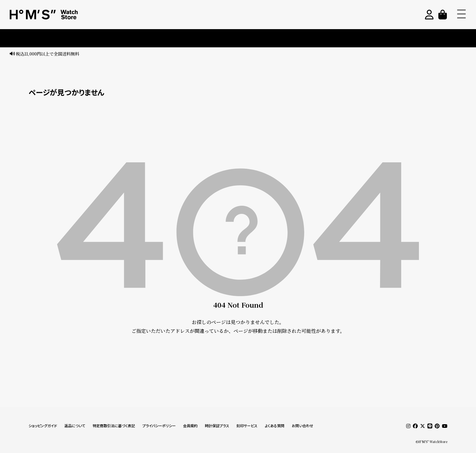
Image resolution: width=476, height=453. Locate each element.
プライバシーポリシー (159, 426)
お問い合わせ (303, 426)
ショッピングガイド (43, 426)
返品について (75, 426)
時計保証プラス (217, 426)
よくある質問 (275, 426)
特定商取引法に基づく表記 (114, 426)
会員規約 (190, 426)
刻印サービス (247, 426)
